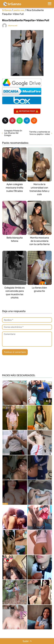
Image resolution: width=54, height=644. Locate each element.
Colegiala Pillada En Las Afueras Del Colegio (13, 133)
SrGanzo (7, 10)
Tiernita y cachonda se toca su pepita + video (39, 133)
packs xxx (19, 10)
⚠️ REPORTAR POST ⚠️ (27, 111)
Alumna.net (13, 26)
